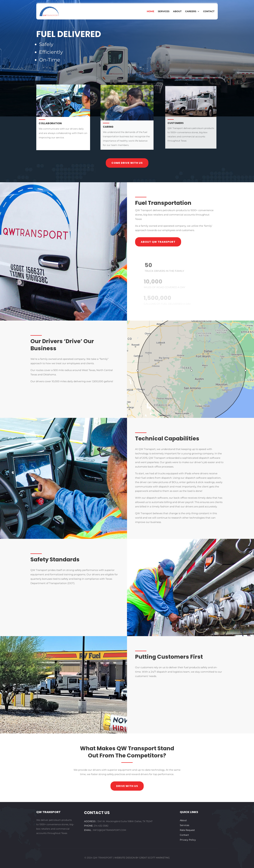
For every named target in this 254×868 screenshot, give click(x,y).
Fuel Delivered (69, 43)
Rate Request (187, 830)
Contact (209, 12)
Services (164, 12)
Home (150, 12)
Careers (191, 12)
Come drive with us (127, 163)
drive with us (127, 786)
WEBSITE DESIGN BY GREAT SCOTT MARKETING (142, 858)
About (177, 12)
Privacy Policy (188, 840)
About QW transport (158, 242)
